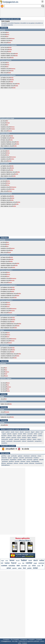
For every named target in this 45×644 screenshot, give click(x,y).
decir (36, 560)
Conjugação (39, 639)
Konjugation (32, 639)
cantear (21, 463)
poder (30, 568)
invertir (20, 434)
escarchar (30, 460)
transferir (4, 436)
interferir (34, 438)
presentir (30, 436)
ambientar (34, 456)
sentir (3, 432)
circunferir (4, 23)
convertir (27, 432)
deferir (35, 436)
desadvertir (30, 441)
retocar (28, 461)
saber (20, 568)
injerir (29, 438)
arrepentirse (38, 441)
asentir (40, 434)
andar (39, 566)
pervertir (14, 438)
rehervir (24, 441)
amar (9, 568)
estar (35, 568)
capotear (15, 458)
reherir (34, 439)
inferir (15, 436)
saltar (42, 560)
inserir (19, 438)
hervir (17, 432)
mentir (13, 432)
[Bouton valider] (43, 6)
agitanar (20, 456)
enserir (3, 441)
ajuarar (10, 458)
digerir (33, 432)
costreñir (21, 458)
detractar (32, 463)
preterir (11, 439)
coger (2, 561)
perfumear (5, 461)
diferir (25, 434)
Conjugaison (6, 639)
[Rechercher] (23, 6)
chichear (23, 461)
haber (24, 560)
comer (4, 565)
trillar (24, 460)
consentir (30, 434)
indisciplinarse (5, 465)
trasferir (24, 438)
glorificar (4, 456)
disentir (10, 436)
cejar (9, 456)
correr (19, 563)
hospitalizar (13, 460)
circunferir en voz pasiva (27, 23)
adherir (38, 432)
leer (25, 568)
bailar (7, 561)
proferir (8, 438)
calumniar (4, 458)
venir (30, 560)
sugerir (4, 434)
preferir (8, 432)
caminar (41, 563)
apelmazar (10, 463)
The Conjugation (15, 639)
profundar (14, 456)
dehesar (4, 463)
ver (2, 563)
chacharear (27, 456)
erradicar (36, 458)
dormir (18, 561)
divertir (22, 432)
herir (42, 432)
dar (23, 563)
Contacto (25, 643)
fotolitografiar (35, 461)
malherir (29, 439)
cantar (29, 563)
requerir (15, 434)
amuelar (17, 461)
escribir (24, 566)
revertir (24, 436)
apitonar (36, 460)
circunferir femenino (14, 23)
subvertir (17, 439)
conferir (40, 436)
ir (43, 565)
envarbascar (39, 463)
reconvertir (9, 441)
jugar (35, 563)
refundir (41, 460)
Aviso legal (15, 641)
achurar (16, 463)
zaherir (3, 438)
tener (12, 560)
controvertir (5, 439)
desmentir (23, 439)
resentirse (4, 443)
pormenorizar (29, 458)
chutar (39, 456)
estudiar (12, 566)
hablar (7, 563)
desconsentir (17, 441)
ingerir (19, 436)
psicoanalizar (5, 460)
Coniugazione (24, 639)
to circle (25, 449)
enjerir (39, 439)
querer (15, 568)
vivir (34, 566)
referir (35, 434)
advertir (9, 434)
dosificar (11, 461)
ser (18, 565)
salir (29, 566)
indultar (20, 460)
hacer (14, 563)
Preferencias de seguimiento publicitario (29, 641)
